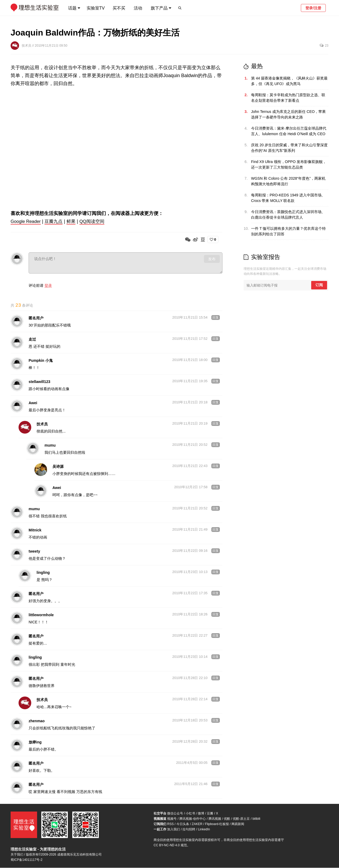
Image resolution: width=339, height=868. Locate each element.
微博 (201, 814)
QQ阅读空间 (96, 221)
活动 (138, 8)
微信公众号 (175, 814)
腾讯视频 (215, 819)
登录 (48, 285)
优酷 (227, 819)
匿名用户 (36, 318)
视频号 (172, 819)
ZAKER (197, 824)
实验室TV (96, 8)
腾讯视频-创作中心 (193, 819)
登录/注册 (313, 8)
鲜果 (74, 221)
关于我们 (17, 855)
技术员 (27, 46)
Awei (33, 403)
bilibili (256, 819)
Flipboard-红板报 (217, 824)
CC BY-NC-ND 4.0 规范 (170, 845)
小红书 (190, 814)
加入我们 (173, 830)
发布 (212, 259)
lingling (43, 573)
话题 (72, 8)
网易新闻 (238, 824)
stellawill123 (39, 382)
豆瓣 (210, 814)
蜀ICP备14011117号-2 (26, 860)
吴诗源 (58, 467)
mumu (50, 446)
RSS (170, 824)
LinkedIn (204, 830)
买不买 (119, 8)
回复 (216, 318)
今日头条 (183, 824)
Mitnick (35, 530)
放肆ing (35, 742)
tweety (34, 552)
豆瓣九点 (56, 221)
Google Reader (27, 221)
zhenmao (37, 721)
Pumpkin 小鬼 (41, 361)
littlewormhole (41, 615)
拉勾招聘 (189, 830)
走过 (32, 340)
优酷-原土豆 (241, 819)
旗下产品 (159, 8)
